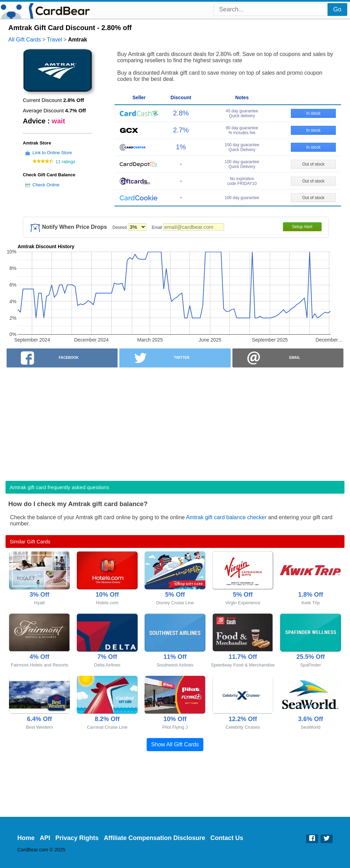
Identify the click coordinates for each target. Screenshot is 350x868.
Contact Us (227, 838)
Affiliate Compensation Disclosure (154, 838)
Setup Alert (302, 227)
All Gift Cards (25, 40)
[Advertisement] (175, 422)
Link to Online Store (52, 153)
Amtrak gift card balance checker (226, 517)
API (45, 838)
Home (26, 838)
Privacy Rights (77, 838)
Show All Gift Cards (175, 744)
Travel (55, 40)
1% (181, 147)
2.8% (181, 113)
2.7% (181, 130)
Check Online (46, 185)
